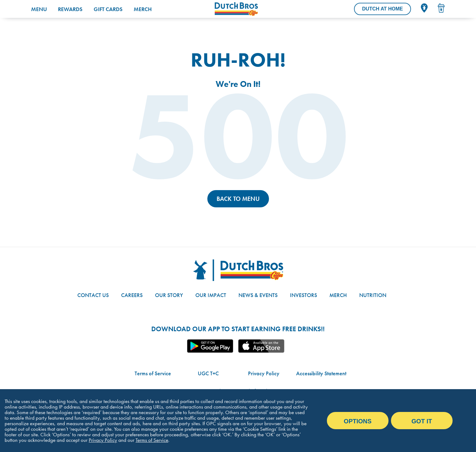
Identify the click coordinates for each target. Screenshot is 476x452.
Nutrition (373, 295)
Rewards (70, 9)
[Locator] (424, 8)
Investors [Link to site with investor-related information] (303, 295)
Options (358, 421)
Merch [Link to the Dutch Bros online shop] (338, 295)
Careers (132, 295)
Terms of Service (153, 373)
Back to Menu (238, 199)
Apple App (261, 346)
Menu (39, 9)
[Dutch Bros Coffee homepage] (253, 9)
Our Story (169, 295)
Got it (422, 421)
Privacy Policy (264, 373)
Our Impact (211, 295)
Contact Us (93, 295)
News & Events (258, 295)
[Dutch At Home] (382, 9)
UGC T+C (208, 373)
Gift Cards (108, 9)
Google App (210, 346)
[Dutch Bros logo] (238, 270)
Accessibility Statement (321, 373)
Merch (143, 9)
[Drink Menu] (441, 8)
